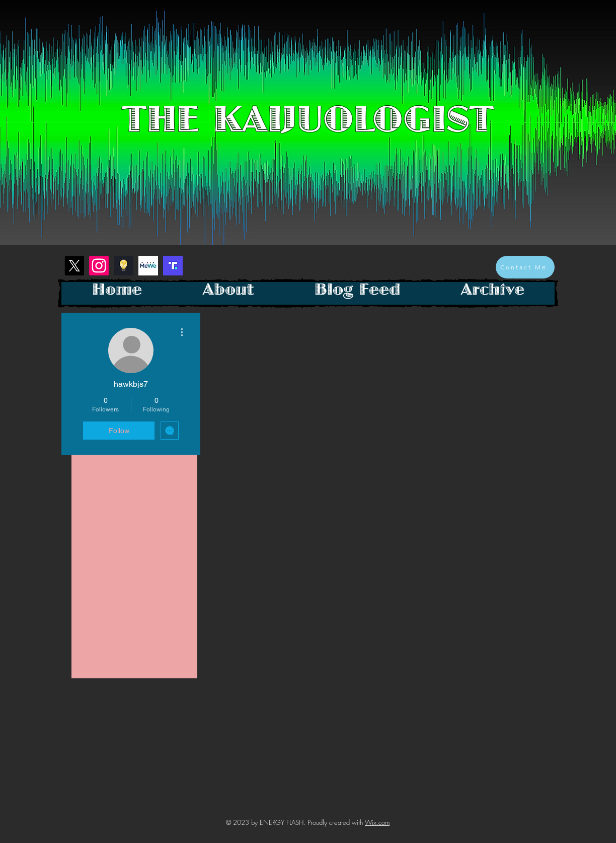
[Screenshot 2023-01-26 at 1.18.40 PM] (124, 266)
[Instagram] (99, 266)
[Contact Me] (525, 267)
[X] (74, 266)
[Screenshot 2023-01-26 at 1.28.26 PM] (173, 266)
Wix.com (377, 822)
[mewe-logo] (148, 266)
